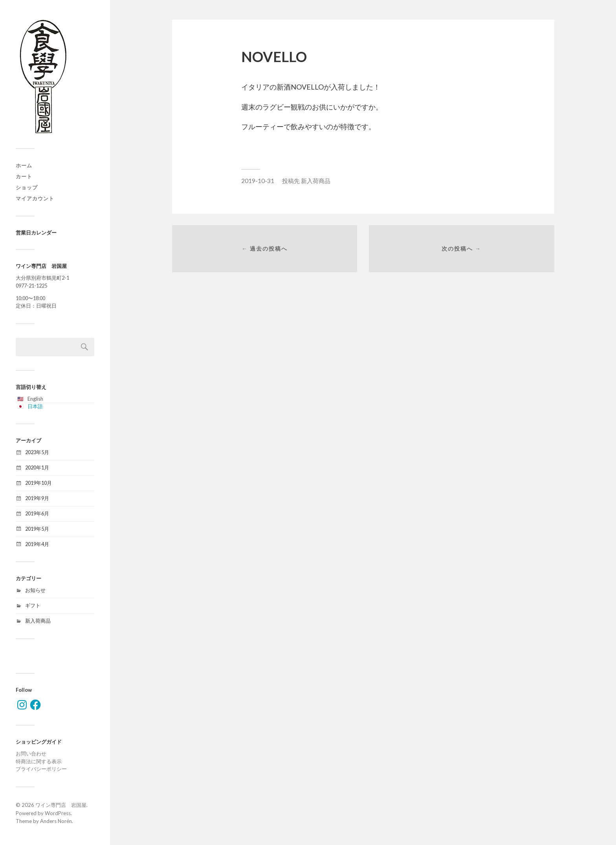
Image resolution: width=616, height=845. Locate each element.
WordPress (58, 813)
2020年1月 (37, 467)
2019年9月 (37, 498)
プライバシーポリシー (41, 769)
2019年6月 (37, 513)
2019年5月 (37, 529)
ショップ (27, 187)
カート (24, 176)
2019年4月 (37, 544)
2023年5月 (37, 452)
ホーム (24, 165)
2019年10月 (38, 483)
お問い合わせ (31, 753)
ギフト (33, 605)
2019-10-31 (258, 181)
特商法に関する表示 (39, 761)
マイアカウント (35, 198)
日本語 (35, 406)
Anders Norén (56, 821)
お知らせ (35, 590)
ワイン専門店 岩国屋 (61, 805)
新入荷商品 (38, 621)
